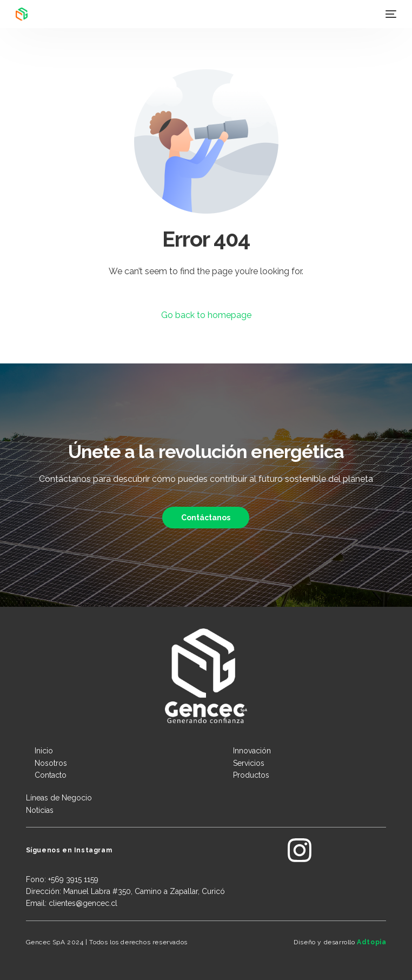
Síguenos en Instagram (69, 850)
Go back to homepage (206, 315)
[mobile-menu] (390, 14)
